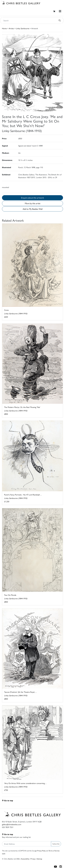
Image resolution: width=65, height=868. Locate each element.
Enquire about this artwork (32, 198)
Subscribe (56, 844)
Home (4, 28)
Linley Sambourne (23, 28)
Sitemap (39, 859)
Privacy (33, 859)
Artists (11, 28)
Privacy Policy (41, 851)
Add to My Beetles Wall (33, 209)
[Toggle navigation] (60, 11)
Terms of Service (54, 851)
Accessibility (25, 859)
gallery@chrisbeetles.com (12, 824)
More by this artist (33, 203)
